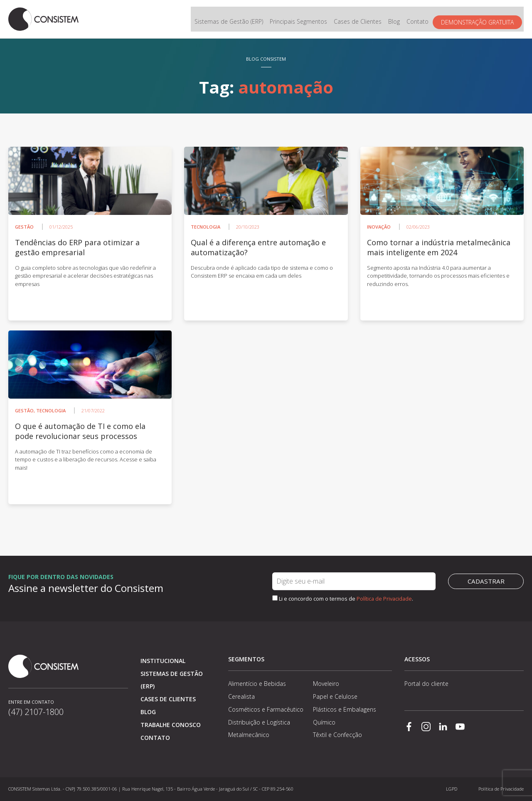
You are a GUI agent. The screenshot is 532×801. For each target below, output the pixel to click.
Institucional (163, 661)
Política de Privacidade (384, 599)
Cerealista (241, 696)
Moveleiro (326, 684)
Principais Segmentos (300, 19)
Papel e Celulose (335, 696)
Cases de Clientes (359, 19)
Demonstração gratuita (479, 19)
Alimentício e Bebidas (257, 684)
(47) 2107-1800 (36, 712)
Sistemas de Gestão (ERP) (230, 19)
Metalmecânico (249, 735)
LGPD (452, 789)
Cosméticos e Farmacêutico (266, 709)
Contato (419, 19)
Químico (324, 722)
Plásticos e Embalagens (345, 709)
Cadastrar (486, 581)
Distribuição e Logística (259, 722)
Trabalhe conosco (171, 725)
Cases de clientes (168, 699)
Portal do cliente (426, 684)
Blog (396, 19)
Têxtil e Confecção (337, 735)
